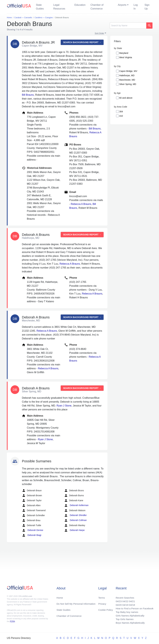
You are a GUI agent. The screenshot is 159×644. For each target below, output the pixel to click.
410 (121, 116)
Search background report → (82, 42)
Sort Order (99, 33)
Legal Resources (59, 7)
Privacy (102, 603)
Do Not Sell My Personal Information (77, 603)
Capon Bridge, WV (128, 71)
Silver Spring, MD (128, 84)
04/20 (118, 604)
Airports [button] (122, 5)
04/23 (118, 600)
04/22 (124, 600)
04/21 (131, 600)
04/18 (131, 604)
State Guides (40, 7)
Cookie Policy (106, 609)
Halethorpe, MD (127, 75)
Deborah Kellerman (76, 505)
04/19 (124, 604)
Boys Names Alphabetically (129, 623)
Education (80, 5)
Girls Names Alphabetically (129, 615)
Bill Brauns (28, 95)
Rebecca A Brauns (81, 204)
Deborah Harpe (74, 530)
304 (121, 112)
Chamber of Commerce (97, 7)
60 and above (126, 98)
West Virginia (126, 57)
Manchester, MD (127, 80)
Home (60, 596)
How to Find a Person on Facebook (134, 608)
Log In (136, 7)
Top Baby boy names (126, 611)
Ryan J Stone (64, 406)
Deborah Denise (33, 530)
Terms (102, 596)
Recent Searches (124, 596)
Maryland (124, 53)
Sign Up (147, 7)
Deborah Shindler (75, 515)
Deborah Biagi (32, 535)
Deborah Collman (75, 520)
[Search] (128, 26)
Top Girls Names (124, 619)
